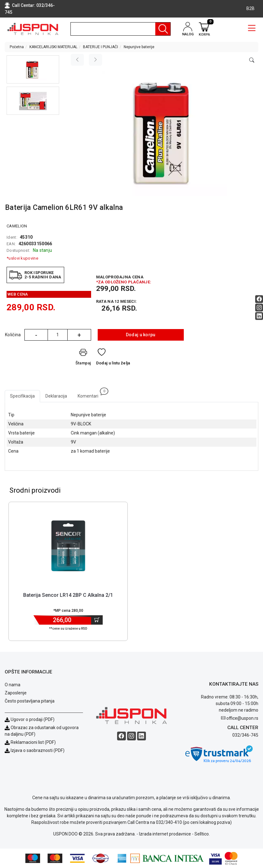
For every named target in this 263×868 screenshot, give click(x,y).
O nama (13, 685)
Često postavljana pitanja (30, 701)
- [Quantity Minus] (36, 335)
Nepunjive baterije (139, 47)
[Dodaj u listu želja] (113, 358)
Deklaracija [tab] (56, 396)
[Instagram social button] (259, 308)
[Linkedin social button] (259, 316)
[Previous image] (77, 60)
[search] (121, 29)
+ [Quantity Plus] (79, 335)
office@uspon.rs (242, 718)
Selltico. (202, 834)
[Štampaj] (83, 358)
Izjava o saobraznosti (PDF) (38, 750)
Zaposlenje (16, 693)
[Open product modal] (252, 60)
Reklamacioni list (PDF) (30, 742)
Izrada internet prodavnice (165, 834)
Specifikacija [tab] (22, 396)
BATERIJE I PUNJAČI (101, 47)
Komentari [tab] (91, 394)
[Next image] (95, 60)
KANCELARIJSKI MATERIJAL (53, 47)
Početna (17, 47)
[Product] (68, 546)
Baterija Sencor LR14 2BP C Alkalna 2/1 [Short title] (68, 595)
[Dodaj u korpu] (97, 620)
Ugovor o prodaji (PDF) (30, 719)
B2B (250, 8)
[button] (33, 69)
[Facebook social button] (259, 299)
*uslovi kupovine (22, 258)
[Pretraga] (163, 29)
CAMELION (17, 226)
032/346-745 (245, 735)
